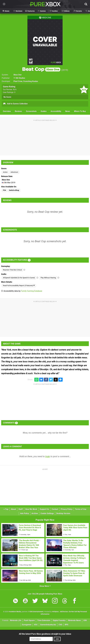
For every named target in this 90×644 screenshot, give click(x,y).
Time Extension (44, 620)
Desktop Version (63, 513)
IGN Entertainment (36, 612)
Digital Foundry (59, 620)
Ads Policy (25, 513)
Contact (55, 509)
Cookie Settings (47, 513)
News (68, 111)
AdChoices (64, 612)
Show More (45, 586)
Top (6, 509)
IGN (85, 620)
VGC (36, 625)
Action (5, 172)
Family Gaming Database (32, 291)
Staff (21, 509)
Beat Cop (41, 69)
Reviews (18, 111)
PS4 (4, 190)
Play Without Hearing (48, 278)
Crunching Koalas (31, 81)
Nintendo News (74, 620)
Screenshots (31, 111)
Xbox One (18, 75)
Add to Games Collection (15, 104)
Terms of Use (81, 509)
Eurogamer (27, 625)
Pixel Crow (18, 81)
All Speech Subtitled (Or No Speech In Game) (19, 278)
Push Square (29, 620)
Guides (44, 111)
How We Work (31, 509)
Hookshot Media (15, 612)
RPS (67, 625)
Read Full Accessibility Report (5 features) (19, 286)
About (13, 509)
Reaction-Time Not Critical (12, 270)
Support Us (44, 509)
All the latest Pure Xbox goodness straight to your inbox (45, 634)
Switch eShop (14, 190)
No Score (7, 97)
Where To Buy (80, 111)
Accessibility (56, 111)
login (48, 456)
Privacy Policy (67, 509)
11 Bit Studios (19, 78)
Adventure (14, 172)
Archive (35, 513)
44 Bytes (55, 612)
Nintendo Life (16, 620)
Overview (7, 111)
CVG (60, 625)
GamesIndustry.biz (48, 625)
